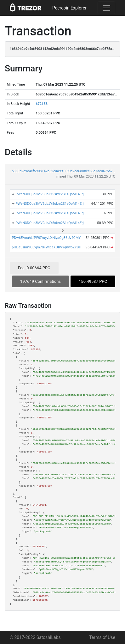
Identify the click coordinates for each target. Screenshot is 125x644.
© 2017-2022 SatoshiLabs (35, 637)
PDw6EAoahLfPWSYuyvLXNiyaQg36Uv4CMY (46, 238)
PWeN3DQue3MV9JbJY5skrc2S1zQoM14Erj (50, 194)
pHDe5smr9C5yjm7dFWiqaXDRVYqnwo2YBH (46, 247)
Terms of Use (102, 637)
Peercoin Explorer (69, 8)
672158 (42, 104)
